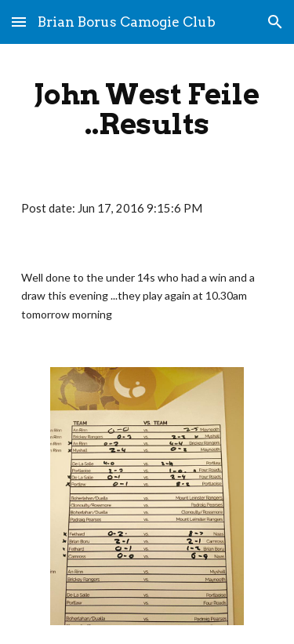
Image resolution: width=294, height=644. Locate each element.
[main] (147, 109)
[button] (19, 22)
